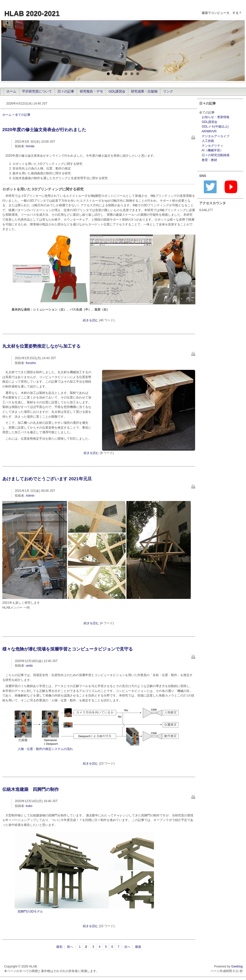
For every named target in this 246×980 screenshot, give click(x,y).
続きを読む (91, 320)
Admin (30, 496)
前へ (70, 947)
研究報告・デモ (91, 91)
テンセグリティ (213, 146)
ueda (29, 666)
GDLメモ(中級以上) (215, 127)
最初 (59, 947)
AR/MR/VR (209, 131)
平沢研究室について (37, 91)
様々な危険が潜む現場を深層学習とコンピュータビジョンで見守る (68, 649)
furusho (31, 363)
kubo (29, 806)
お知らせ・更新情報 (216, 117)
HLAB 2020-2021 (32, 13)
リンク (168, 91)
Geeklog (237, 966)
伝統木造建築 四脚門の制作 (31, 789)
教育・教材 (209, 160)
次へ (127, 947)
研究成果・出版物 (144, 91)
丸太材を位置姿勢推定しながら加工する (41, 346)
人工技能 (208, 141)
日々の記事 (66, 91)
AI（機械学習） (212, 150)
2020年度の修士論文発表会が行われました (44, 130)
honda (30, 146)
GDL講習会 (117, 91)
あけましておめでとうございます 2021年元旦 (47, 479)
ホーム (11, 91)
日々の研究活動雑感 (216, 155)
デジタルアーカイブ (216, 136)
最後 (138, 947)
